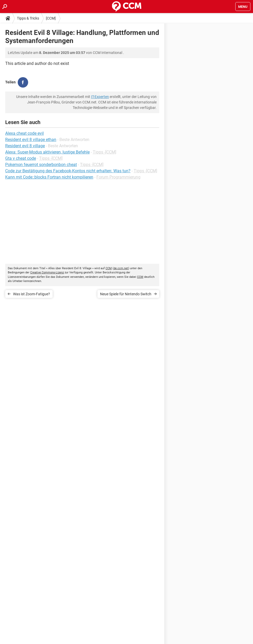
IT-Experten (100, 97)
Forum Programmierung (118, 177)
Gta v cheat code (21, 158)
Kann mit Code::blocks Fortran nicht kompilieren (49, 177)
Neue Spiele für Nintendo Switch (126, 294)
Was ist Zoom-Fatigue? (32, 294)
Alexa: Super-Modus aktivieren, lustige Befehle (47, 152)
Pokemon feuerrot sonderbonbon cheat (41, 165)
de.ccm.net (121, 268)
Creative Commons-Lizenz (47, 272)
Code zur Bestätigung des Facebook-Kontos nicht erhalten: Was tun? (68, 171)
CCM (109, 268)
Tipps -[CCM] (104, 152)
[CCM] (51, 18)
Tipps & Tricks (28, 18)
